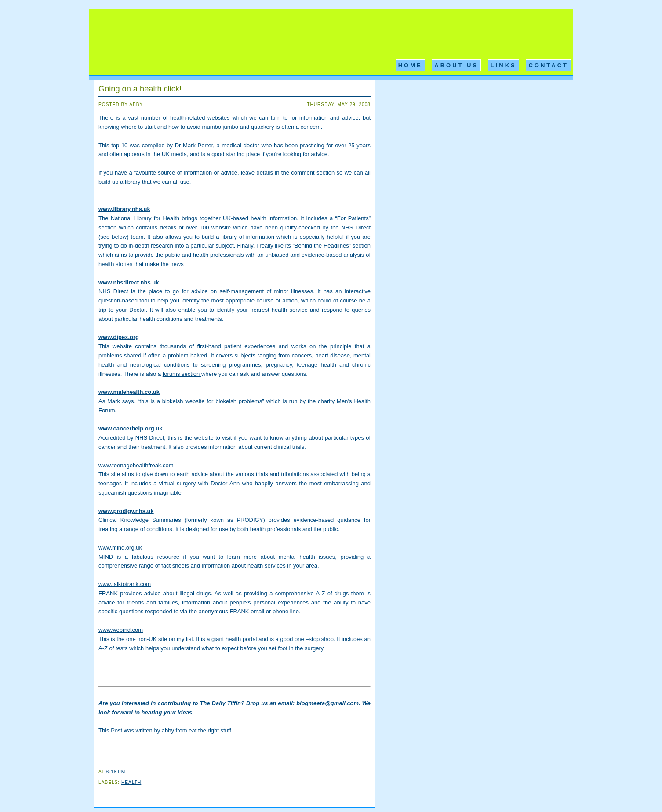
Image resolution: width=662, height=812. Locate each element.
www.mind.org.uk (120, 548)
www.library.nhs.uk (124, 209)
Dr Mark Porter (194, 145)
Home (410, 65)
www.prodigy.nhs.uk (126, 511)
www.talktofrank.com (125, 584)
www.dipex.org (119, 337)
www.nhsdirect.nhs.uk (129, 282)
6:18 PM (116, 772)
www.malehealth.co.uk (129, 392)
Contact (548, 65)
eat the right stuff (210, 730)
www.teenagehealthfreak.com (136, 465)
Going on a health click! (140, 89)
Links (504, 65)
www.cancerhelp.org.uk (130, 428)
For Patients (353, 218)
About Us (456, 65)
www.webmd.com (121, 630)
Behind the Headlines (322, 246)
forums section (182, 374)
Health (131, 782)
